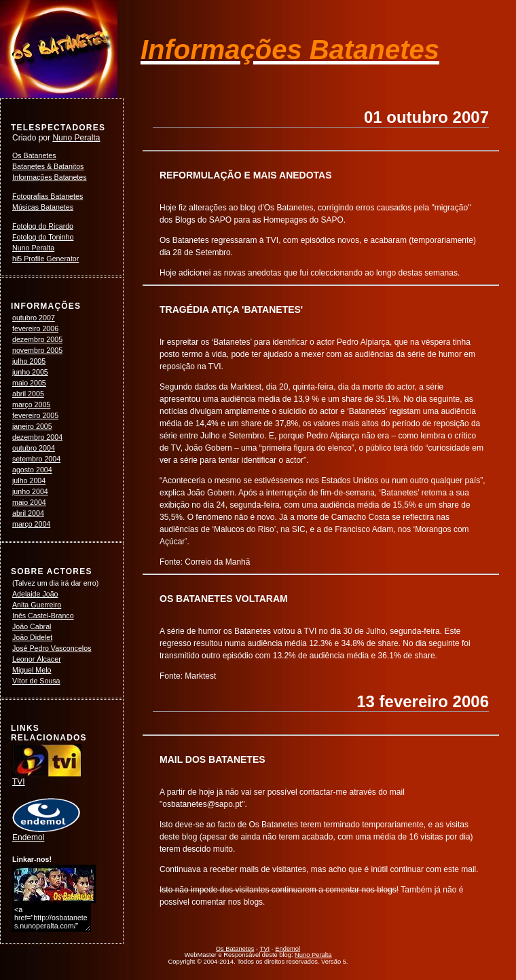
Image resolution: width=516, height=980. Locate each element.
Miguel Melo (32, 670)
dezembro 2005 (37, 339)
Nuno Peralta (76, 138)
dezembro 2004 (37, 437)
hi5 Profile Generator (45, 259)
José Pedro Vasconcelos (52, 648)
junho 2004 (30, 491)
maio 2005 (29, 383)
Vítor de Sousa (36, 681)
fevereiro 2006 (35, 328)
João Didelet (32, 637)
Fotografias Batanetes (48, 196)
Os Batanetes (34, 155)
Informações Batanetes (50, 177)
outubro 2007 (34, 318)
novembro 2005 (37, 350)
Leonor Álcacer (37, 659)
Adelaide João (35, 594)
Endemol (46, 833)
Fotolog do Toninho (43, 237)
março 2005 (31, 404)
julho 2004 (29, 480)
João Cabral (32, 626)
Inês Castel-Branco (43, 616)
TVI (47, 778)
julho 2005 (29, 361)
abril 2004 (28, 513)
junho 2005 (30, 372)
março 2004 (31, 524)
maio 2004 (29, 502)
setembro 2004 (36, 459)
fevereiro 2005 (35, 415)
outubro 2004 (34, 448)
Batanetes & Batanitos (48, 166)
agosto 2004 (32, 470)
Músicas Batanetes (43, 207)
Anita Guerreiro (37, 605)
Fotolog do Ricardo (43, 226)
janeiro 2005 (32, 426)
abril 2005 (28, 394)
